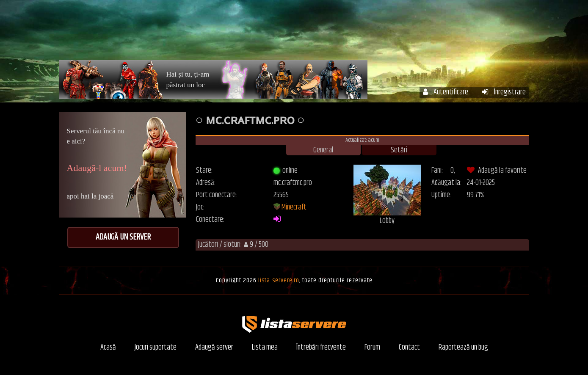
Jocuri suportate (156, 348)
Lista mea (265, 348)
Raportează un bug (463, 348)
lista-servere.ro (279, 280)
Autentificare (446, 92)
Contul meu (351, 33)
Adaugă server (214, 348)
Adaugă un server (123, 237)
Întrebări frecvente (416, 33)
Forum (472, 33)
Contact (409, 348)
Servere (304, 33)
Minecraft (294, 207)
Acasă (266, 33)
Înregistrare (504, 92)
